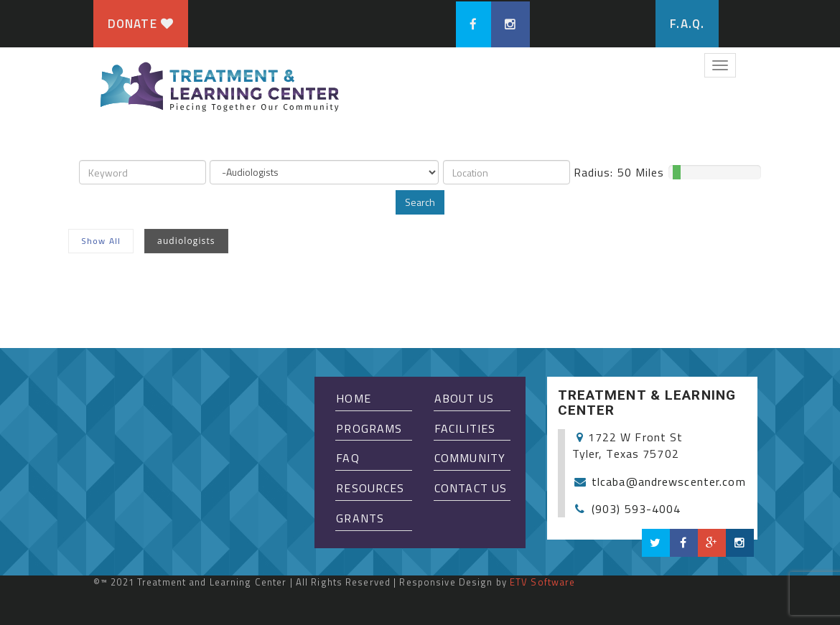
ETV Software (542, 582)
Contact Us (471, 488)
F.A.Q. (687, 24)
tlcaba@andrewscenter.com (669, 481)
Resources (370, 488)
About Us (464, 398)
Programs (369, 428)
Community (470, 458)
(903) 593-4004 (636, 509)
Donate (141, 24)
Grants (360, 518)
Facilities (465, 428)
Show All (101, 241)
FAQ (347, 458)
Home (353, 398)
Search (420, 202)
